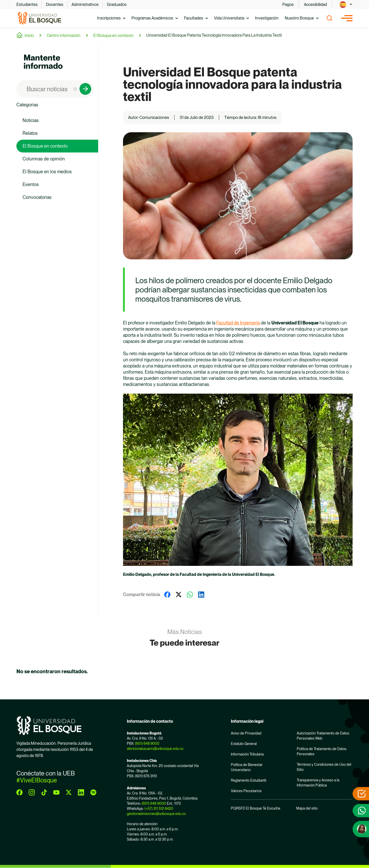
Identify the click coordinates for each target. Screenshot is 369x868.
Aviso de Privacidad (246, 733)
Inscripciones (109, 18)
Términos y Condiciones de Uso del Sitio (324, 767)
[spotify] (93, 792)
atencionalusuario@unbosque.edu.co (155, 749)
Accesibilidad (315, 4)
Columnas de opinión (44, 159)
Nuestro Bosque (299, 18)
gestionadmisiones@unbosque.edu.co (156, 814)
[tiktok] (44, 792)
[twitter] (69, 792)
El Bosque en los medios (47, 172)
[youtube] (56, 792)
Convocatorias (37, 197)
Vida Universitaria (229, 18)
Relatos (30, 133)
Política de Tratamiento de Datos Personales (322, 751)
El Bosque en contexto (113, 35)
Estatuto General (244, 744)
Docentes (55, 4)
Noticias (31, 120)
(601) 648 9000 (147, 743)
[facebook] (19, 792)
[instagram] (32, 792)
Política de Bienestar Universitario (247, 767)
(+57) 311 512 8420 (159, 809)
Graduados (117, 4)
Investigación (267, 18)
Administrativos (85, 4)
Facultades (194, 18)
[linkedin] (81, 792)
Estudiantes (27, 4)
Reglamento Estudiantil (249, 780)
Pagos (288, 4)
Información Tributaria (247, 754)
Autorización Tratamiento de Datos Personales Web (323, 736)
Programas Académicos (152, 18)
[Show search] (330, 18)
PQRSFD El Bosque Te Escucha (255, 808)
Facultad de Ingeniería (238, 323)
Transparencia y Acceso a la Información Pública (318, 783)
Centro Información (64, 35)
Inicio (29, 35)
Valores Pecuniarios (246, 791)
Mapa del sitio (307, 808)
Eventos (31, 184)
